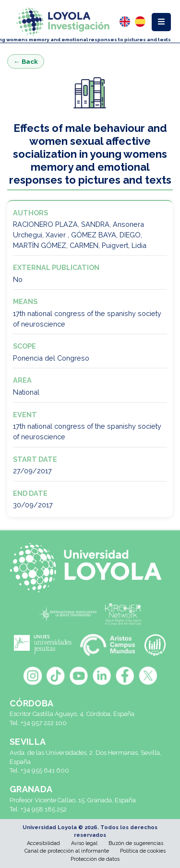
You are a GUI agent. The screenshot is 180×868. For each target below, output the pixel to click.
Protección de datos (95, 859)
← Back (26, 61)
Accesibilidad (43, 843)
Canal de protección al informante (67, 851)
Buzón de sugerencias (136, 843)
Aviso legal (84, 843)
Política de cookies (143, 851)
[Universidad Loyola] (90, 568)
